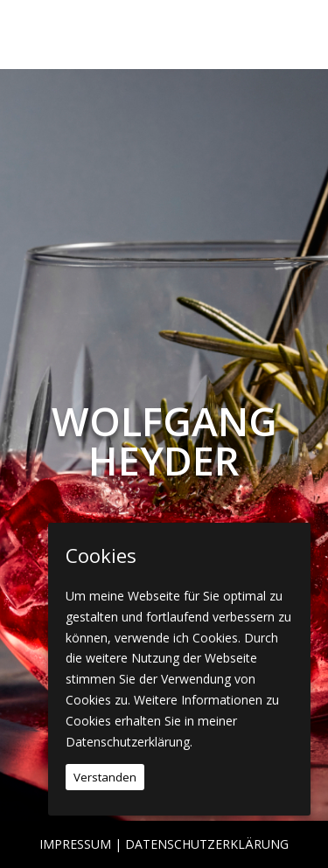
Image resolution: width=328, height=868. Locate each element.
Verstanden (105, 777)
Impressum (75, 844)
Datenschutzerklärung (207, 844)
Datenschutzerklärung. (129, 742)
